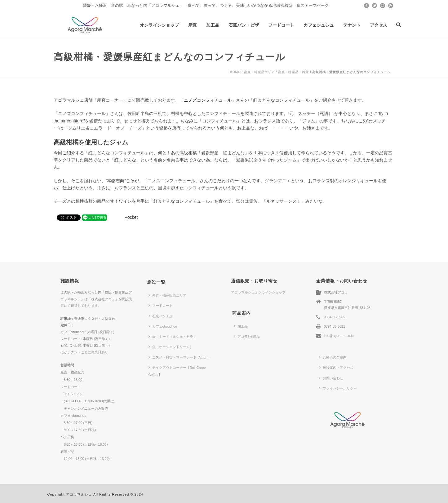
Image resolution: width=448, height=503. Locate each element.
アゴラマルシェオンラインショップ (258, 292)
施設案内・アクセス (336, 367)
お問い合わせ (331, 378)
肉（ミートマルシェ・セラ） (173, 336)
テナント (352, 25)
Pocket (131, 217)
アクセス (379, 25)
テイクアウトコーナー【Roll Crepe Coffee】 (177, 371)
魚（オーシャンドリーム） (171, 346)
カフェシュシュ (319, 25)
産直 (193, 25)
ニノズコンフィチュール (208, 100)
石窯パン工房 (161, 316)
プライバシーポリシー (338, 388)
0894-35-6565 (335, 317)
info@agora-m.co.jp (339, 336)
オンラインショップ (159, 25)
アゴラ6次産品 (247, 336)
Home (235, 72)
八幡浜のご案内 (333, 357)
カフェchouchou (163, 326)
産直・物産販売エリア (167, 295)
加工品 (213, 25)
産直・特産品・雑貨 (293, 72)
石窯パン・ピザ (244, 25)
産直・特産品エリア (259, 72)
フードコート (281, 25)
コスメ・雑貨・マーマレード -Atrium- (179, 357)
